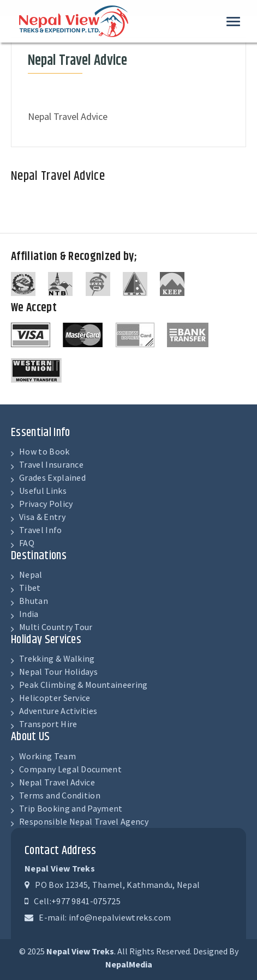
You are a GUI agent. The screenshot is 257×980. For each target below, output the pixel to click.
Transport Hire (48, 724)
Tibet (30, 588)
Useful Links (43, 491)
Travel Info (41, 530)
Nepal (31, 574)
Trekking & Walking (57, 658)
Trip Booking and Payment (71, 808)
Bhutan (34, 601)
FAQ (27, 543)
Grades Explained (52, 477)
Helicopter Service (55, 698)
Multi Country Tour (56, 627)
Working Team (47, 756)
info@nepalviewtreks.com (120, 917)
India (29, 614)
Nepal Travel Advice (57, 782)
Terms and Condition (60, 795)
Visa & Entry (42, 517)
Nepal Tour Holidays (58, 672)
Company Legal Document (70, 769)
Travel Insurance (51, 464)
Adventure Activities (58, 711)
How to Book (44, 451)
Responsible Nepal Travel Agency (84, 821)
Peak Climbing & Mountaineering (83, 685)
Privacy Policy (46, 504)
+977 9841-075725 (86, 901)
